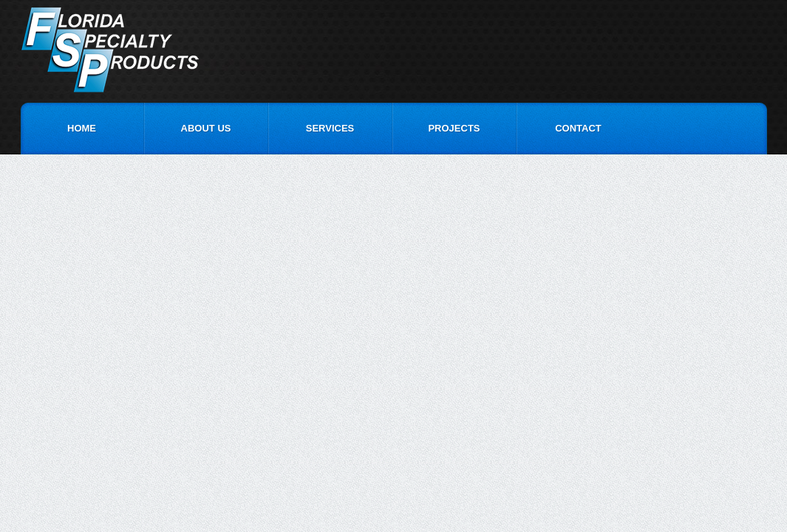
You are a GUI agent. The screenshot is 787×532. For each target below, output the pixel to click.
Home (82, 128)
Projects (454, 128)
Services (330, 128)
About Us (206, 128)
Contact (578, 128)
